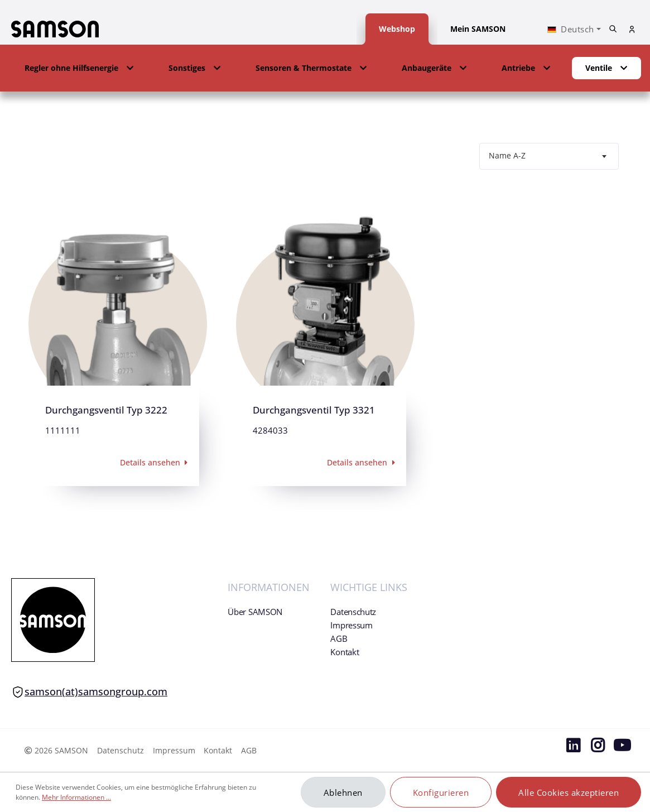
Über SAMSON (255, 612)
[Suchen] (613, 29)
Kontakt (345, 652)
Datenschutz (353, 612)
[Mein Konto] (632, 29)
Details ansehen (155, 462)
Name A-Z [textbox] (507, 155)
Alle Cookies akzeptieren (569, 792)
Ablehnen (343, 792)
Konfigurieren (441, 792)
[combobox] (549, 156)
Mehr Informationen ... (76, 797)
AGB (339, 638)
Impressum (351, 625)
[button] (79, 68)
